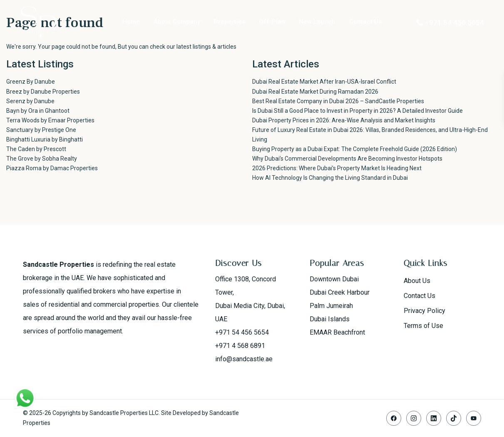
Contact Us (365, 22)
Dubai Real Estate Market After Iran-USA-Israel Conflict (324, 82)
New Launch (317, 22)
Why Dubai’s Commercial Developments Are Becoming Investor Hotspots (347, 159)
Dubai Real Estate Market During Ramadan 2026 (315, 92)
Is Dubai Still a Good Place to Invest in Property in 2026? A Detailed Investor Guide (358, 111)
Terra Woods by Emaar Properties (50, 120)
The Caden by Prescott (36, 149)
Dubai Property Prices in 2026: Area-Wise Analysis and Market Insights (344, 120)
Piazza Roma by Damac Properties (52, 168)
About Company (177, 22)
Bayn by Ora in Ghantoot (38, 111)
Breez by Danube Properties (43, 92)
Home (131, 22)
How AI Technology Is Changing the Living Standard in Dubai (330, 178)
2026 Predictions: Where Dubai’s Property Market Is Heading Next (337, 168)
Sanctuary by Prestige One (41, 130)
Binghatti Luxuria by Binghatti (45, 139)
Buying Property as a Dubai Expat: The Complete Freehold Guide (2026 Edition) (355, 149)
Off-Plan (272, 22)
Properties (230, 22)
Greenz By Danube (31, 82)
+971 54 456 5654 (454, 22)
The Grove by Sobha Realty (42, 159)
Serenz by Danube (30, 101)
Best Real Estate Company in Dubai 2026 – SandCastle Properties (338, 101)
